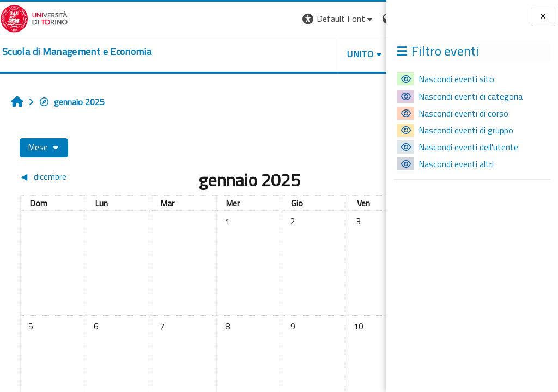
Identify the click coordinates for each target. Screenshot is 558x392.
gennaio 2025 (72, 102)
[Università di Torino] (34, 17)
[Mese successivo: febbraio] (333, 176)
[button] (237, 19)
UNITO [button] (259, 54)
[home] (77, 52)
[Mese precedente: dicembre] (64, 176)
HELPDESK (320, 54)
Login (368, 19)
